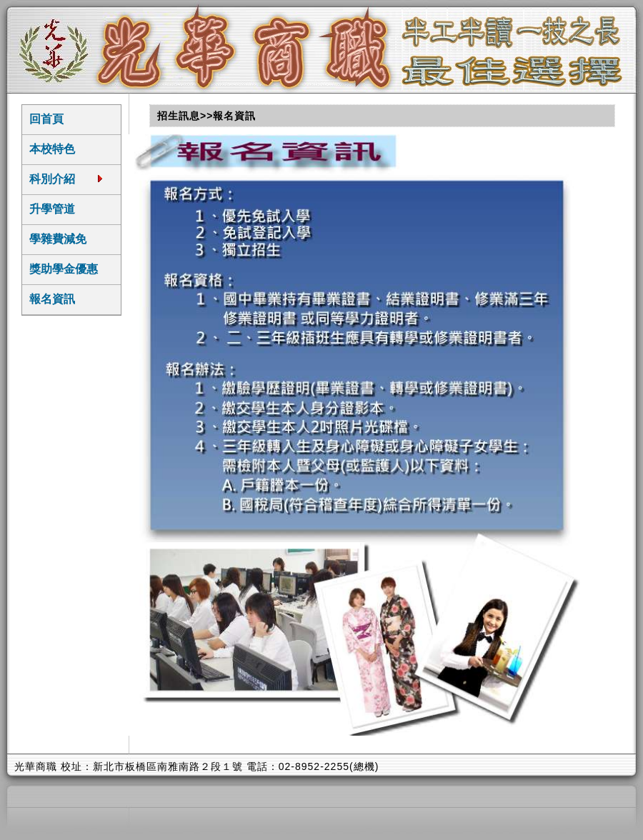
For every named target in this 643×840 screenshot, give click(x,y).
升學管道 (52, 209)
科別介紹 (67, 179)
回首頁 (46, 119)
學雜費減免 (58, 239)
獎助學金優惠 (64, 269)
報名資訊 (52, 299)
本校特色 (52, 149)
